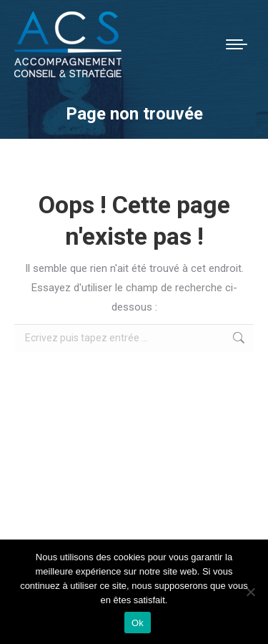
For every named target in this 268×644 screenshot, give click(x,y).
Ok (138, 623)
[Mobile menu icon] (237, 44)
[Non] (250, 592)
